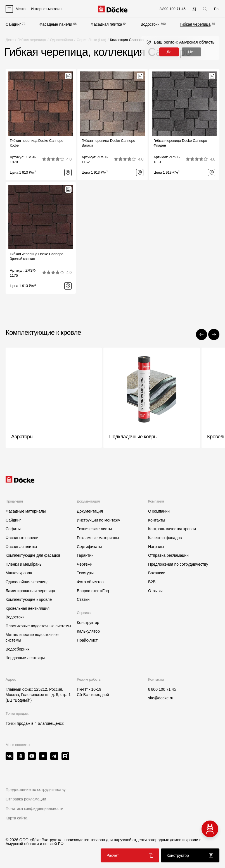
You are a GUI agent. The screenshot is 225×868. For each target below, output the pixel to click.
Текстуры (85, 573)
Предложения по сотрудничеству (178, 564)
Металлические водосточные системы (32, 637)
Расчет (130, 855)
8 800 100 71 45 (162, 689)
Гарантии (85, 555)
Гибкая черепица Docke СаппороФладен (180, 143)
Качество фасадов (165, 538)
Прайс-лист (87, 640)
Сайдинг (13, 24)
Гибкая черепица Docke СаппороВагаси (108, 143)
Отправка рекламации (168, 555)
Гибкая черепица (195, 24)
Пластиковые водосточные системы (38, 626)
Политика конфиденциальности (35, 809)
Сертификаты (89, 547)
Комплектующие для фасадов (33, 555)
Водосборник (17, 649)
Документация (90, 511)
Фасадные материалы (26, 511)
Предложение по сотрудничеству (36, 790)
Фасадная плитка (106, 24)
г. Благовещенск (49, 723)
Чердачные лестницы (25, 658)
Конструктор (88, 623)
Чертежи (85, 564)
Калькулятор (88, 631)
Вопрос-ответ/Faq (93, 591)
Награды (156, 547)
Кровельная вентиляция (28, 608)
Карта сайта (16, 818)
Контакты (157, 520)
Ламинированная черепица (30, 591)
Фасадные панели (56, 24)
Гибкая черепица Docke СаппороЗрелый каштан (36, 256)
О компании (159, 511)
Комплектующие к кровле (29, 599)
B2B (152, 582)
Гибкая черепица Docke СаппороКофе (36, 143)
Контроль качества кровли (172, 529)
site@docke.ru (161, 698)
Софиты (13, 529)
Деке (10, 40)
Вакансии (157, 573)
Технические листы (94, 529)
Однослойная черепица (27, 582)
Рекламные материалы (98, 538)
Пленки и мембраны (24, 564)
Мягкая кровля (19, 573)
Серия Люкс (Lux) (91, 40)
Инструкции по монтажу (98, 520)
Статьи (83, 599)
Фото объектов (90, 582)
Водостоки (150, 24)
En (216, 9)
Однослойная (61, 40)
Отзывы (155, 591)
